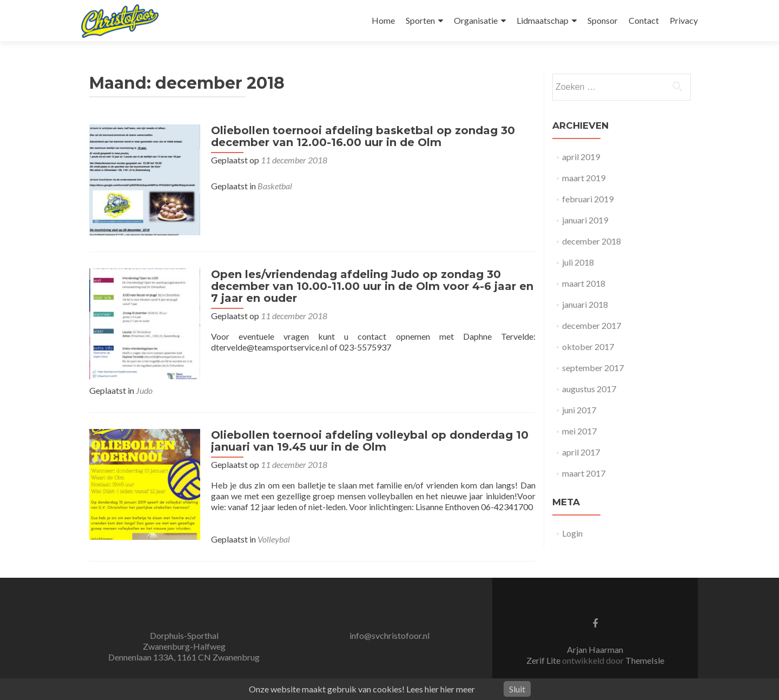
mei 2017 (579, 431)
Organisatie (476, 20)
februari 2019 (588, 199)
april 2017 (581, 452)
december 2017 (592, 325)
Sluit (517, 689)
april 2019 (581, 157)
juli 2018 (578, 262)
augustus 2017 (589, 389)
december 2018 (592, 241)
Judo (144, 388)
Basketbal (272, 186)
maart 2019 (584, 178)
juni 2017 (579, 410)
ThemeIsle (645, 658)
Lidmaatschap (543, 20)
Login (572, 533)
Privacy (684, 20)
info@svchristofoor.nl (389, 633)
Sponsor (603, 20)
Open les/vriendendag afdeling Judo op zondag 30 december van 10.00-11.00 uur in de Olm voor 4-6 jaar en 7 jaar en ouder (369, 283)
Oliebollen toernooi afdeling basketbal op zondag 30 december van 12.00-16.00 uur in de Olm (360, 136)
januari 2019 (585, 220)
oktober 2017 (588, 346)
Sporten (420, 20)
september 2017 (593, 368)
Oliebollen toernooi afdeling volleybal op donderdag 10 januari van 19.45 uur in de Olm (367, 438)
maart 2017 (584, 473)
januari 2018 (585, 304)
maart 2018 (584, 283)
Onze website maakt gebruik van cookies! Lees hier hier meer (362, 689)
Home (383, 20)
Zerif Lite (544, 658)
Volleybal (271, 536)
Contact (644, 20)
